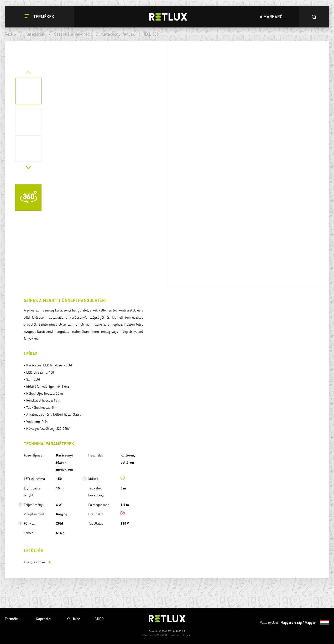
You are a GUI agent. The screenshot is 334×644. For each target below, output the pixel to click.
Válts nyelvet (295, 622)
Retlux (11, 34)
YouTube (73, 619)
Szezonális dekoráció (73, 34)
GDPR (99, 619)
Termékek (13, 619)
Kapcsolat (44, 619)
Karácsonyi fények (118, 34)
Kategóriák (35, 34)
